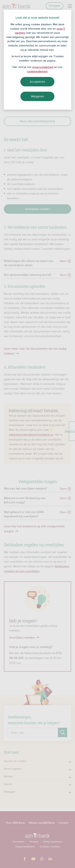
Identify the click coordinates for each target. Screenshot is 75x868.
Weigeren (37, 96)
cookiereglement (37, 71)
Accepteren (37, 82)
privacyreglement (43, 67)
